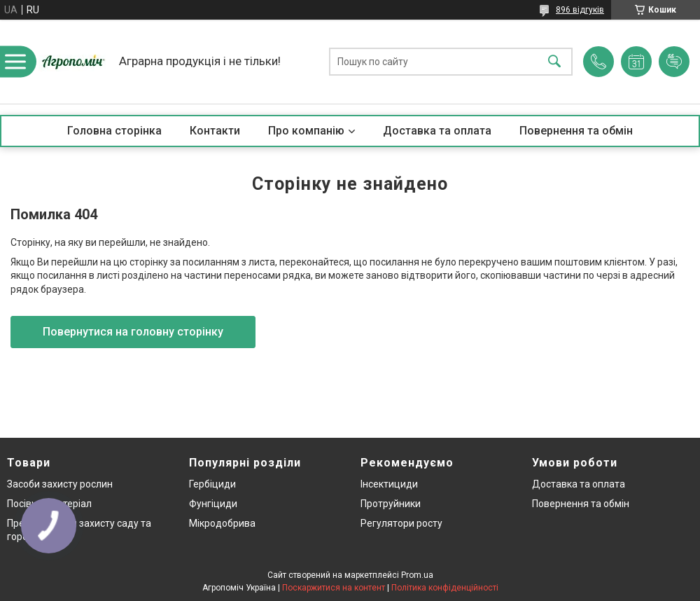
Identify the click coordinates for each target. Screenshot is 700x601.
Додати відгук (674, 62)
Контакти (215, 131)
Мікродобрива (222, 523)
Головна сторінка (114, 131)
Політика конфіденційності (445, 588)
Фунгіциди (213, 504)
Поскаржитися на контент (334, 588)
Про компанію (306, 131)
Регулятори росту (401, 523)
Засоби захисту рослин (60, 484)
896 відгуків (580, 10)
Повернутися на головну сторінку (133, 332)
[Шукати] (554, 62)
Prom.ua (417, 575)
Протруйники (391, 504)
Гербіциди (212, 484)
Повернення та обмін (576, 131)
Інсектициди (389, 484)
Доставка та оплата (437, 131)
